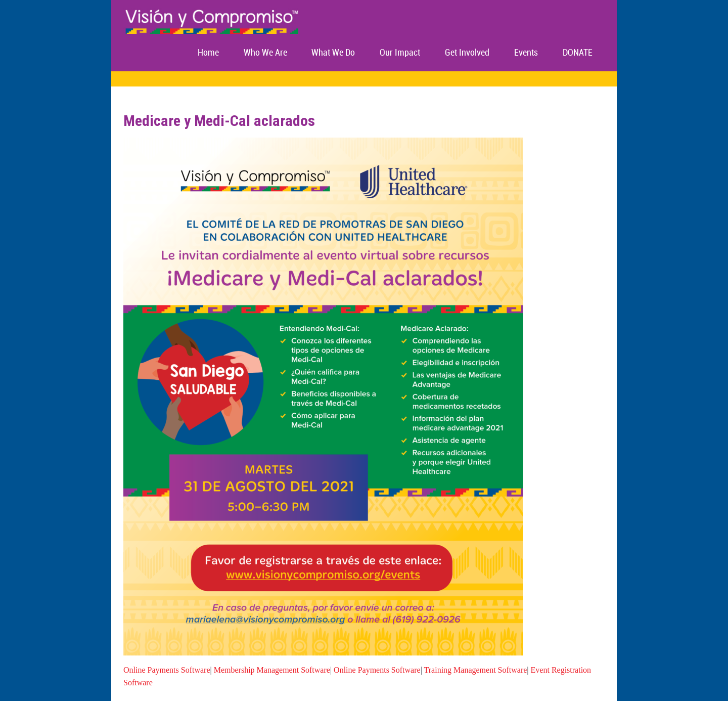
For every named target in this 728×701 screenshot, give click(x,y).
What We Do (333, 53)
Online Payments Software (167, 670)
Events (526, 53)
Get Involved (467, 53)
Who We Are (265, 53)
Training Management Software (476, 670)
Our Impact (400, 53)
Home (208, 53)
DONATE (578, 53)
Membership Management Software (272, 670)
